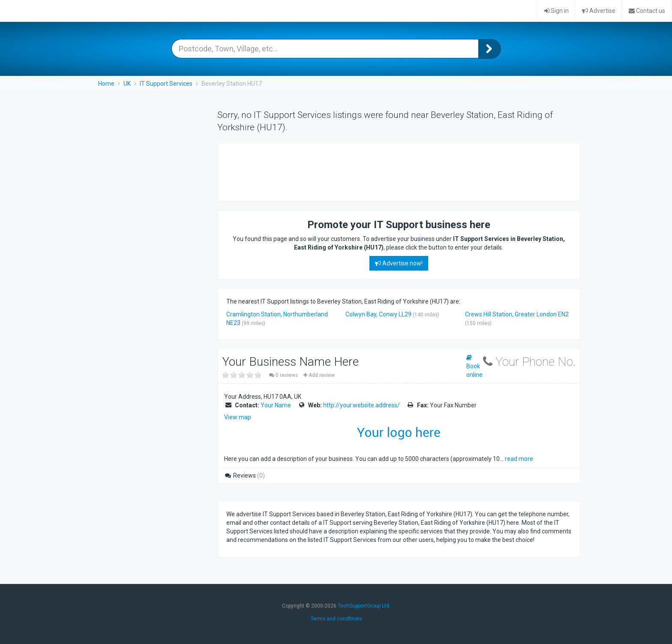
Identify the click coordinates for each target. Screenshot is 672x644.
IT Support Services (166, 84)
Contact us (647, 11)
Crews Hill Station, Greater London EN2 (517, 314)
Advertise (599, 11)
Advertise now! (399, 263)
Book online (474, 366)
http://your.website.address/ (361, 405)
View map (238, 417)
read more (519, 459)
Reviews (244, 475)
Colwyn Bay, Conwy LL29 (378, 314)
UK (127, 84)
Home (106, 84)
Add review (319, 375)
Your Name (276, 405)
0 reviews (284, 375)
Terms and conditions (336, 619)
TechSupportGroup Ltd (363, 606)
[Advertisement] (382, 171)
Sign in (556, 11)
